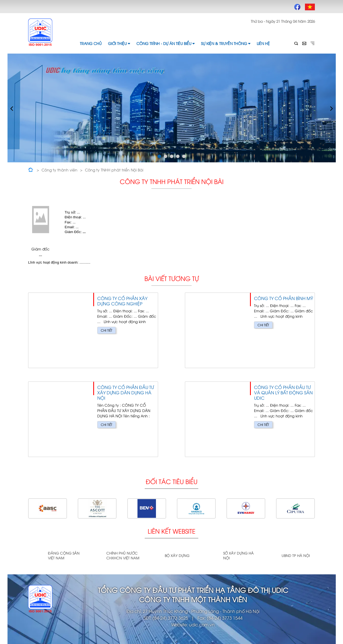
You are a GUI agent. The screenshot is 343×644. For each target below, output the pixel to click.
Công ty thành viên (59, 170)
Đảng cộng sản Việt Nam (64, 555)
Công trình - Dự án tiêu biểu (165, 43)
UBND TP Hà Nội (296, 555)
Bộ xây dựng (177, 555)
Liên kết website (171, 531)
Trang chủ (91, 43)
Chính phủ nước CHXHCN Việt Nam (123, 555)
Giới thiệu (119, 43)
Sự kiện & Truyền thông (226, 43)
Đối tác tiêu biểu (172, 481)
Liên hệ (263, 43)
